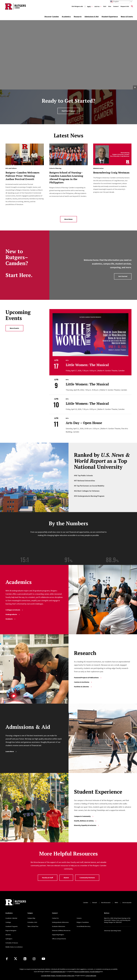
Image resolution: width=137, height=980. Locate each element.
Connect (116, 6)
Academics (66, 17)
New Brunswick (106, 903)
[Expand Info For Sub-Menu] (98, 6)
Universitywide (127, 903)
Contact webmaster (91, 976)
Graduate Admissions (59, 926)
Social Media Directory (84, 926)
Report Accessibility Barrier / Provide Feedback (87, 972)
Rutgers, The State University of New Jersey (63, 976)
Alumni (66, 878)
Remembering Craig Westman (111, 173)
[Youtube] (43, 959)
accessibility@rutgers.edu (58, 972)
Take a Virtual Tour (33, 926)
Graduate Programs (12, 926)
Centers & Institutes (83, 682)
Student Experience (110, 17)
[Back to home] (16, 903)
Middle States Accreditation (14, 947)
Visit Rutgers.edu (77, 6)
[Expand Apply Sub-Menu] (90, 6)
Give (110, 6)
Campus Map (31, 918)
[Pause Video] (135, 87)
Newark (95, 903)
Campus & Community (84, 816)
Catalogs (8, 922)
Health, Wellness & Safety (85, 821)
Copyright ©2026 (46, 976)
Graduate (11, 619)
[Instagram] (34, 959)
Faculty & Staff (48, 878)
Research (78, 17)
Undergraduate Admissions (60, 922)
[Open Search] (132, 6)
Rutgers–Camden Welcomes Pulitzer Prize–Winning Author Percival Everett (22, 176)
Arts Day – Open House (84, 423)
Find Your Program (69, 111)
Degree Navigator (11, 930)
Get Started (123, 276)
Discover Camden (52, 17)
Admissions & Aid (92, 17)
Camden (86, 903)
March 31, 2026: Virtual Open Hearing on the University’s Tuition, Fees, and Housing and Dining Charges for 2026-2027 (117, 920)
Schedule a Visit (32, 922)
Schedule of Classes (12, 943)
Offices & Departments (59, 939)
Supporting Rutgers (58, 935)
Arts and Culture (11, 168)
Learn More (11, 751)
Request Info (125, 6)
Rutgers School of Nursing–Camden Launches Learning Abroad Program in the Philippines (66, 177)
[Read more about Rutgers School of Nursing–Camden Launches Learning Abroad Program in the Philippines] (69, 154)
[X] (16, 959)
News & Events (127, 17)
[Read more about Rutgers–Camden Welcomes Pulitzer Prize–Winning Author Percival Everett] (25, 154)
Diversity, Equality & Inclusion (87, 825)
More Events (14, 328)
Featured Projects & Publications (88, 678)
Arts (67, 360)
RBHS (116, 903)
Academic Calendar (11, 918)
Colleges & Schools (14, 610)
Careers (79, 918)
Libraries (8, 935)
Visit (105, 6)
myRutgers (9, 939)
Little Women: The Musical (87, 365)
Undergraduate (13, 614)
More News (68, 219)
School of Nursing (55, 168)
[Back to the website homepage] (16, 6)
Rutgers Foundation (83, 922)
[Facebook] (7, 959)
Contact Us (55, 918)
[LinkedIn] (25, 959)
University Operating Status (113, 931)
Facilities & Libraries (83, 687)
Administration (98, 168)
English (115, 2)
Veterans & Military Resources (61, 930)
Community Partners (87, 878)
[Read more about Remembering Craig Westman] (112, 154)
